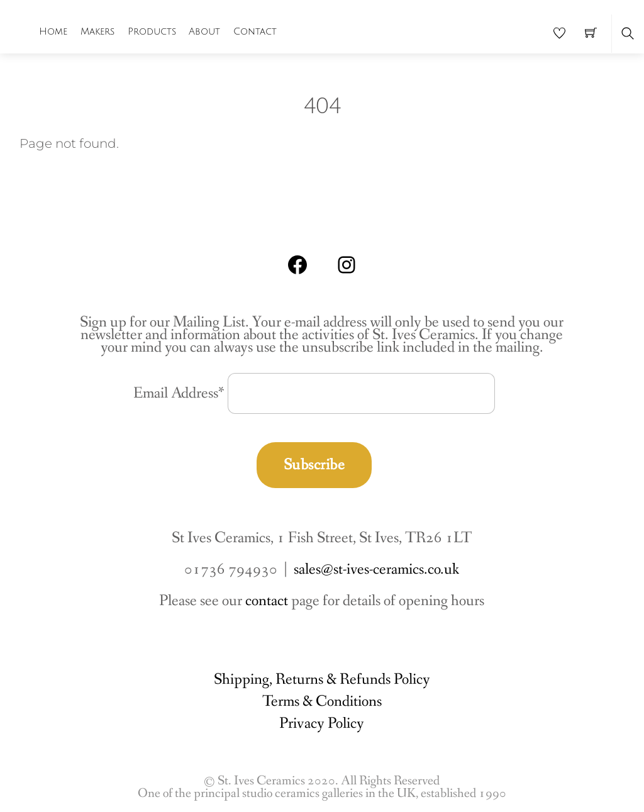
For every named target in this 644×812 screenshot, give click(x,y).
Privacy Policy (322, 724)
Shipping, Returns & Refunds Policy (322, 680)
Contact (255, 31)
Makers (97, 31)
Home (53, 31)
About (204, 31)
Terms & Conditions (322, 702)
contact (267, 601)
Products (152, 31)
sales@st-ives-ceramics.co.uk (376, 570)
